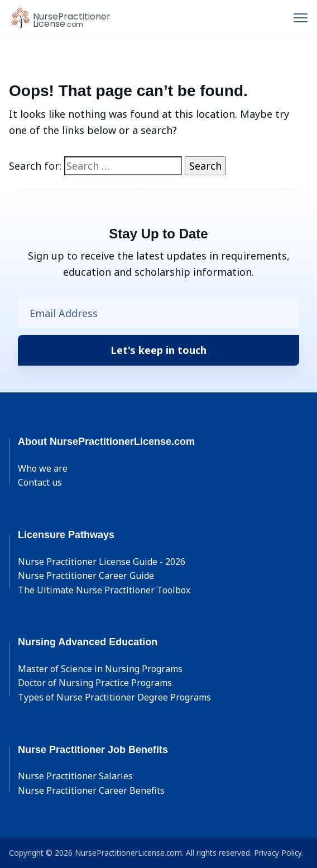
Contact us (40, 482)
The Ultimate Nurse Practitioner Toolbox (104, 590)
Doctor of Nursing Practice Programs (95, 683)
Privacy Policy (278, 853)
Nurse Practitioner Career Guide (86, 576)
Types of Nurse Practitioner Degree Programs (114, 697)
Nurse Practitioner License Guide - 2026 (102, 562)
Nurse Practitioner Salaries (75, 776)
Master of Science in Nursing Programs (100, 669)
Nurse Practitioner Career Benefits (91, 790)
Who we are (43, 468)
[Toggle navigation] (301, 18)
